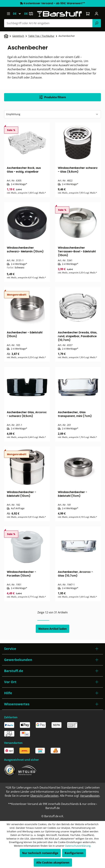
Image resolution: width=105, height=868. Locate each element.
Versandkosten (90, 796)
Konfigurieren (74, 853)
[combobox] (48, 23)
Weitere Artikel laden (53, 629)
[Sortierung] (53, 114)
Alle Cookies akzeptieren (53, 863)
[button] (53, 649)
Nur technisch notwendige (40, 853)
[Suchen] (97, 23)
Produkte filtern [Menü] (53, 97)
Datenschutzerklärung (78, 846)
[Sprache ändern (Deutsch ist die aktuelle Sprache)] (18, 14)
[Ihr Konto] (97, 14)
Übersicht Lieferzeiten (44, 796)
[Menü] (8, 14)
